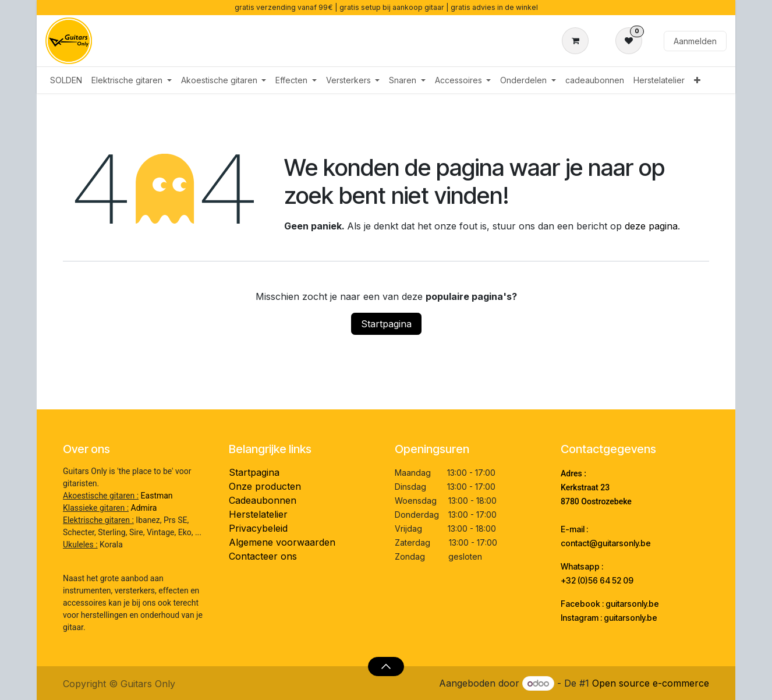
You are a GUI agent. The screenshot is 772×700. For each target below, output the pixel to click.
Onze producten (265, 486)
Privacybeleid (258, 528)
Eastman (157, 496)
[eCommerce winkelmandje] (578, 41)
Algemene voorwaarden (282, 542)
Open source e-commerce (651, 683)
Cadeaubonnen (263, 500)
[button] (386, 666)
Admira (144, 508)
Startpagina (386, 324)
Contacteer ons (263, 556)
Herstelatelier (258, 514)
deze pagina (651, 226)
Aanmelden (695, 41)
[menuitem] (66, 80)
